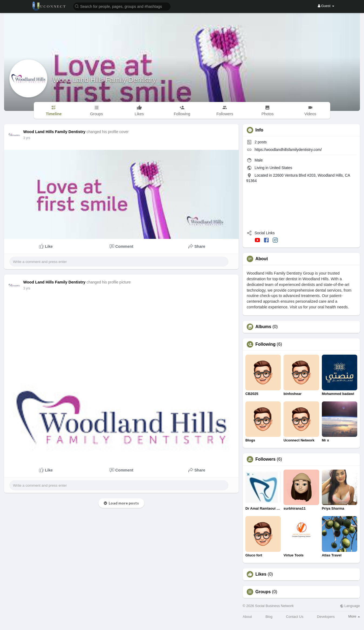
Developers (326, 617)
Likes (261, 574)
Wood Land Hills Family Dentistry (104, 80)
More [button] (354, 616)
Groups (263, 592)
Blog (269, 617)
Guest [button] (326, 6)
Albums (263, 327)
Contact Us (295, 617)
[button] (122, 6)
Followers (266, 459)
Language (350, 606)
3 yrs (27, 138)
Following (266, 344)
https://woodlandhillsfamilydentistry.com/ (288, 150)
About (247, 617)
